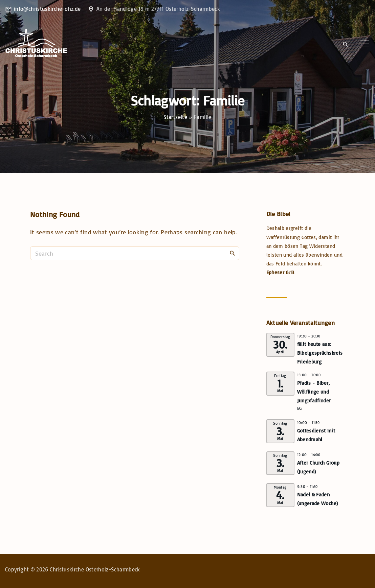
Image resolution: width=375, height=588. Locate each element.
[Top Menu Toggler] (365, 44)
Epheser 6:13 (280, 272)
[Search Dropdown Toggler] (345, 44)
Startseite (175, 117)
